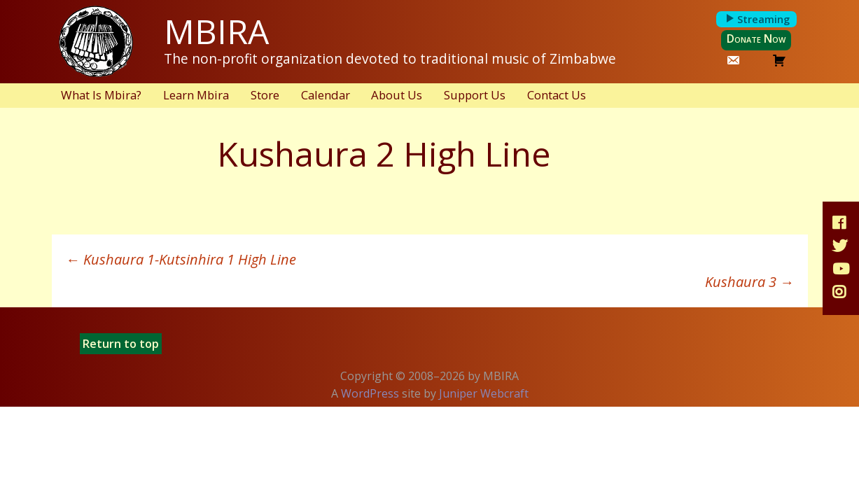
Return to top (121, 344)
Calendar (326, 95)
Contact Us (557, 95)
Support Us (475, 95)
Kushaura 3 (749, 282)
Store (265, 95)
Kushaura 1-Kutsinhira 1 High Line (181, 259)
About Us (397, 95)
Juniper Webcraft (484, 393)
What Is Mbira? (101, 95)
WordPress (370, 393)
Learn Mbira (196, 95)
